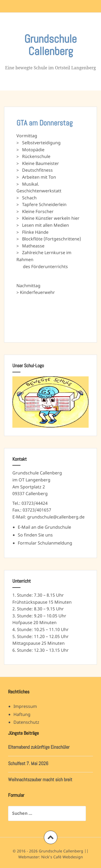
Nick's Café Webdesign (62, 857)
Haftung (22, 714)
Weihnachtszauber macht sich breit (40, 779)
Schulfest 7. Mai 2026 (28, 763)
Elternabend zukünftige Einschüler (39, 747)
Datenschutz (26, 722)
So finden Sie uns (35, 535)
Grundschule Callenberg (50, 45)
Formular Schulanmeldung (45, 543)
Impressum (25, 706)
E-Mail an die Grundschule (44, 527)
